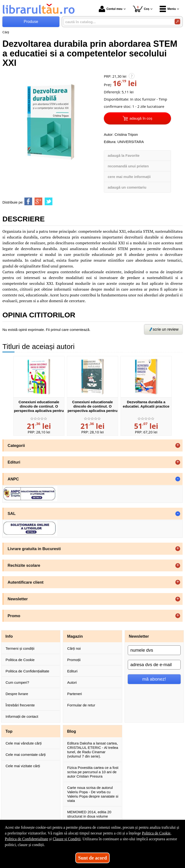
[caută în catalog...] (117, 22)
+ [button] (178, 445)
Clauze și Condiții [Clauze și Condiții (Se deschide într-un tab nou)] (67, 839)
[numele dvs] (154, 650)
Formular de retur (81, 705)
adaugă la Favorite (124, 155)
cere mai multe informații (129, 177)
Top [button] (9, 731)
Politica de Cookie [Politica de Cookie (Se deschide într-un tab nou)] (156, 833)
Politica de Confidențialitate (27, 671)
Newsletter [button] (18, 599)
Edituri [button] (14, 462)
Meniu (168, 9)
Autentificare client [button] (26, 582)
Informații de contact (22, 716)
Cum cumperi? (17, 682)
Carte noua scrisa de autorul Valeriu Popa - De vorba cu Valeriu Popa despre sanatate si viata (93, 794)
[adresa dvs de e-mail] (154, 665)
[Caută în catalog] (177, 22)
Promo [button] (14, 616)
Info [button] (9, 636)
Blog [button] (72, 731)
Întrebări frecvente (20, 705)
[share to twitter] (49, 201)
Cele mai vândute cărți (24, 743)
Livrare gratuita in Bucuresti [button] (34, 549)
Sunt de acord (93, 858)
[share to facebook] (28, 201)
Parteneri (75, 694)
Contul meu (111, 9)
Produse (31, 22)
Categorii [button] (16, 445)
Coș (141, 9)
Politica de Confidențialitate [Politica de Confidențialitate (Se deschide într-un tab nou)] (27, 839)
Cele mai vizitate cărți (23, 766)
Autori (72, 682)
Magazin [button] (75, 636)
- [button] (178, 479)
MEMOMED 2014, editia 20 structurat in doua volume (89, 814)
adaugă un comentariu (127, 187)
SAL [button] (12, 513)
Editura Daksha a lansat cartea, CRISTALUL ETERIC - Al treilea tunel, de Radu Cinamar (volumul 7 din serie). (93, 750)
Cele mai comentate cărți (26, 755)
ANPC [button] (13, 479)
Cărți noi (74, 648)
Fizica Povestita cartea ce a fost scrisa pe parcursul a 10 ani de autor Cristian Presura (93, 772)
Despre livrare (17, 694)
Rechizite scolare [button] (24, 565)
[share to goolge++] (38, 201)
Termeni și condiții (20, 648)
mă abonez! (154, 679)
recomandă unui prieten (128, 166)
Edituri (72, 671)
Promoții (74, 660)
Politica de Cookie (20, 660)
